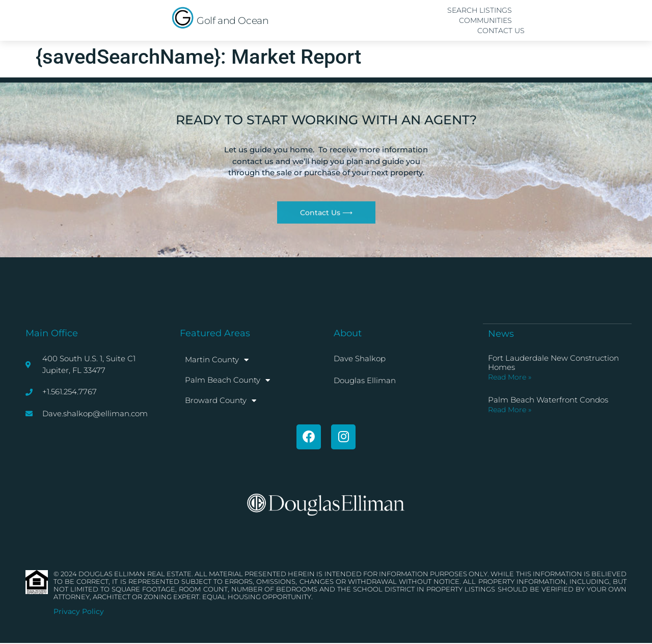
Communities (485, 20)
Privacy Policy (79, 612)
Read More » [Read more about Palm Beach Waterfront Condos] (510, 409)
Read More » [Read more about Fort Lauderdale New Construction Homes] (510, 377)
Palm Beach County (227, 380)
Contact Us (501, 31)
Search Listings (480, 10)
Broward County (221, 401)
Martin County (217, 360)
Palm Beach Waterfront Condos (548, 399)
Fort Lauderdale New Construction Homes (553, 362)
